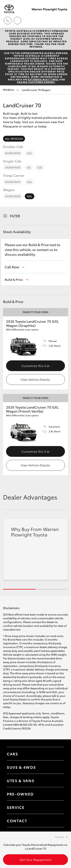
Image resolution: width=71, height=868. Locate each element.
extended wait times (43, 79)
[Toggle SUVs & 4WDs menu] (58, 767)
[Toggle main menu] (63, 21)
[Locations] (17, 21)
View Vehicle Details (35, 379)
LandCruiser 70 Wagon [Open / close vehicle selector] (27, 90)
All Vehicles (14, 139)
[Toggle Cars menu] (58, 754)
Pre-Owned (20, 794)
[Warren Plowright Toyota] (9, 9)
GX (29, 167)
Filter (15, 216)
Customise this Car (36, 366)
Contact (17, 821)
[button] (17, 280)
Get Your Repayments (35, 859)
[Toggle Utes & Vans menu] (58, 780)
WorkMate (13, 153)
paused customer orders (36, 82)
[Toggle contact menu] (58, 794)
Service (16, 807)
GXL (29, 153)
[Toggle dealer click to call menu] (8, 21)
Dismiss (60, 837)
